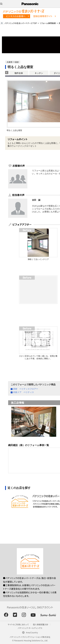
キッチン (39, 73)
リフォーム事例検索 (48, 23)
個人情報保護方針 (40, 624)
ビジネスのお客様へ (16, 16)
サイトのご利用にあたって (18, 624)
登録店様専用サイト (43, 16)
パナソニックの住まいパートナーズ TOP (21, 23)
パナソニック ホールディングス (30, 628)
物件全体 (19, 73)
